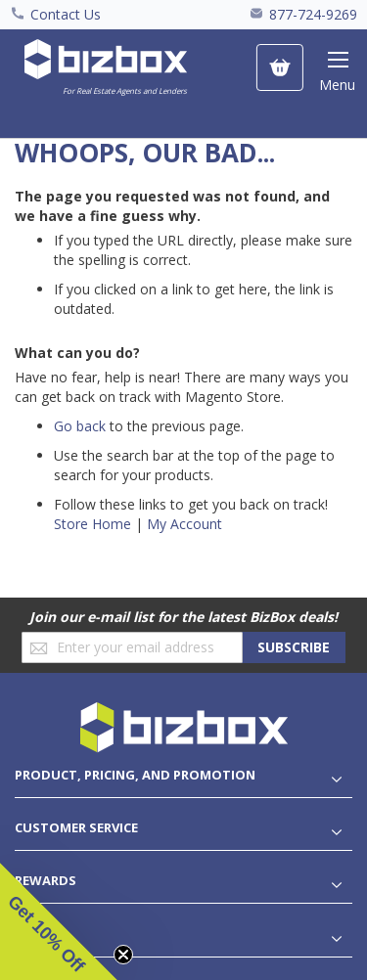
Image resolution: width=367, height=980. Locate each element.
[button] (59, 921)
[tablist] (183, 775)
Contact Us (66, 14)
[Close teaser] (123, 955)
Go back (80, 426)
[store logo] (106, 69)
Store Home (92, 524)
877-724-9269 (313, 14)
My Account (184, 524)
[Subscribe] (294, 647)
